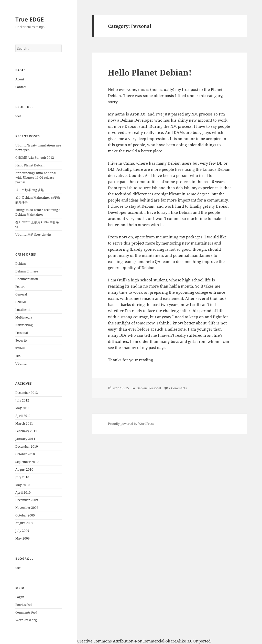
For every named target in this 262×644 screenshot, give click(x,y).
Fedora (20, 287)
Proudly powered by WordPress (131, 424)
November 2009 (27, 508)
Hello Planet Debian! (30, 165)
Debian (21, 264)
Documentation (27, 279)
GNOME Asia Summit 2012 (35, 158)
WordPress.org (26, 620)
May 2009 (23, 538)
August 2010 (24, 469)
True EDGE (30, 19)
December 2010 (27, 446)
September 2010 (27, 462)
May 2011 (23, 408)
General (21, 294)
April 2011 (23, 416)
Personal (22, 333)
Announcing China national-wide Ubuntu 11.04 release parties (36, 178)
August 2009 (24, 523)
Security (21, 340)
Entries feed (24, 605)
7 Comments (178, 388)
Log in (20, 597)
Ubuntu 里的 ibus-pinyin (33, 234)
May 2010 (23, 485)
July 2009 (22, 531)
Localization (24, 310)
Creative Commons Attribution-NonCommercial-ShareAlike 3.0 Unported (144, 641)
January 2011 (25, 439)
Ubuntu (21, 363)
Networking (24, 325)
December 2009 (27, 500)
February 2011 (26, 431)
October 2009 (25, 515)
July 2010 (22, 477)
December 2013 (27, 393)
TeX (18, 356)
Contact (21, 87)
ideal (19, 116)
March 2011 (24, 423)
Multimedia (24, 317)
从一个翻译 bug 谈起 (30, 190)
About (20, 79)
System (20, 348)
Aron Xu (33, 641)
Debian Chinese (27, 271)
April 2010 (23, 493)
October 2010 (25, 454)
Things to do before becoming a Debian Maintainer (38, 212)
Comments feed (26, 612)
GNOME (21, 302)
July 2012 (22, 400)
